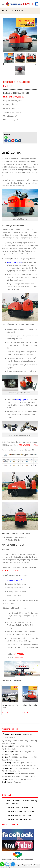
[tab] (20, 153)
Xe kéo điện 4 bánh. (29, 705)
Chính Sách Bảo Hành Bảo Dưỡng (18, 815)
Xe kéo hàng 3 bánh (14, 262)
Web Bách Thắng (5, 867)
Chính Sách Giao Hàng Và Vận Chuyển (20, 811)
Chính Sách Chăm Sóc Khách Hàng (19, 819)
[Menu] (3, 4)
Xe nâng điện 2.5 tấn (15, 580)
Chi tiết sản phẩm (12, 153)
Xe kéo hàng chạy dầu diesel (10, 706)
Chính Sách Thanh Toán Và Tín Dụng (19, 807)
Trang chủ (5, 10)
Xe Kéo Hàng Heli (17, 10)
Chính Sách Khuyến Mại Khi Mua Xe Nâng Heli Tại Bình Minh (22, 802)
